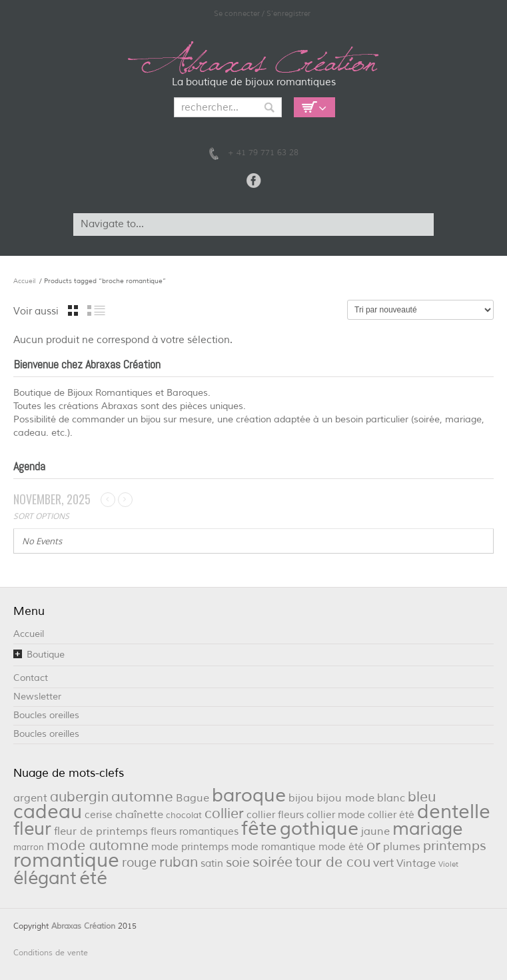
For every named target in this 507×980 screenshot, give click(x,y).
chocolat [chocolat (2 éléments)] (184, 815)
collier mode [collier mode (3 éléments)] (336, 815)
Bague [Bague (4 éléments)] (193, 798)
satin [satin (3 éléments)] (212, 864)
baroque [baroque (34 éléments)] (249, 795)
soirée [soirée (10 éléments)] (272, 862)
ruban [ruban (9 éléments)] (179, 862)
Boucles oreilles (46, 715)
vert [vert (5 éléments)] (383, 863)
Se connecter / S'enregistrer (262, 13)
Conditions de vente (51, 953)
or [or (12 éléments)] (373, 845)
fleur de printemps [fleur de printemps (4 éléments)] (101, 831)
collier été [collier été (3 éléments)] (391, 815)
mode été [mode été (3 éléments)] (341, 847)
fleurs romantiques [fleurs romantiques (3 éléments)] (195, 832)
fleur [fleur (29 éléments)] (32, 829)
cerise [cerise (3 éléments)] (99, 815)
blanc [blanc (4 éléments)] (391, 798)
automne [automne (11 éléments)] (142, 797)
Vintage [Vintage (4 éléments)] (416, 863)
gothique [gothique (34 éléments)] (319, 829)
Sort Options (41, 516)
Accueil (24, 281)
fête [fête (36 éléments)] (259, 828)
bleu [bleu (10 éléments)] (422, 797)
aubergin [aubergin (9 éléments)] (79, 797)
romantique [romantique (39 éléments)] (66, 860)
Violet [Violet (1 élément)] (448, 864)
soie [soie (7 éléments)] (238, 863)
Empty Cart (314, 107)
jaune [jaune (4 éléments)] (375, 831)
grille (73, 310)
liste (96, 310)
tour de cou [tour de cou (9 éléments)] (333, 862)
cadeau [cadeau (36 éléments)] (48, 812)
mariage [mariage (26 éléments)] (427, 829)
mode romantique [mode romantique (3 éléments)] (273, 847)
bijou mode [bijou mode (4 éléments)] (345, 798)
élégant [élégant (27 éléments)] (45, 878)
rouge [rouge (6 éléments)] (139, 863)
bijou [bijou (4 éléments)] (301, 798)
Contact (31, 678)
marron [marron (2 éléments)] (29, 847)
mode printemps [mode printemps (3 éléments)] (190, 847)
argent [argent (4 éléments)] (30, 798)
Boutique (46, 655)
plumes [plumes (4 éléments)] (402, 846)
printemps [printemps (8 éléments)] (455, 846)
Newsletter (37, 697)
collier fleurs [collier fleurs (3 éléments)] (275, 815)
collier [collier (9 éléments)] (224, 813)
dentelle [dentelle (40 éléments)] (454, 812)
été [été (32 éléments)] (93, 878)
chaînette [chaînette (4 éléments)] (139, 814)
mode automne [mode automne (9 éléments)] (98, 845)
